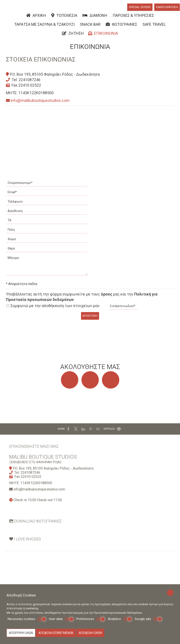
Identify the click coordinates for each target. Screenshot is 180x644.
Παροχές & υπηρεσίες (133, 16)
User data (61, 619)
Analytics (120, 619)
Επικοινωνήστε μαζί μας (36, 459)
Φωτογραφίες (122, 26)
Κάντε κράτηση (167, 8)
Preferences (91, 619)
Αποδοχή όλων (90, 633)
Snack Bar (90, 26)
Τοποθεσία (64, 16)
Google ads (148, 619)
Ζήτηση (73, 35)
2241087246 (30, 83)
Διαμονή (95, 16)
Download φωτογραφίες (37, 536)
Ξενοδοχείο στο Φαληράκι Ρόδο (37, 476)
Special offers (140, 8)
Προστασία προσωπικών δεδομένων (118, 613)
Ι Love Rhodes (27, 555)
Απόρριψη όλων (21, 633)
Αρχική (36, 16)
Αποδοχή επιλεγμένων (56, 633)
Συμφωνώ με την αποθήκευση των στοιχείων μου (54, 309)
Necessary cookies (27, 619)
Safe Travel (154, 26)
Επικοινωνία (103, 35)
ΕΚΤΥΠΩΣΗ (113, 440)
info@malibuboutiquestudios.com (38, 104)
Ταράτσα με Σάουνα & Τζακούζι (44, 26)
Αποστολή (90, 319)
